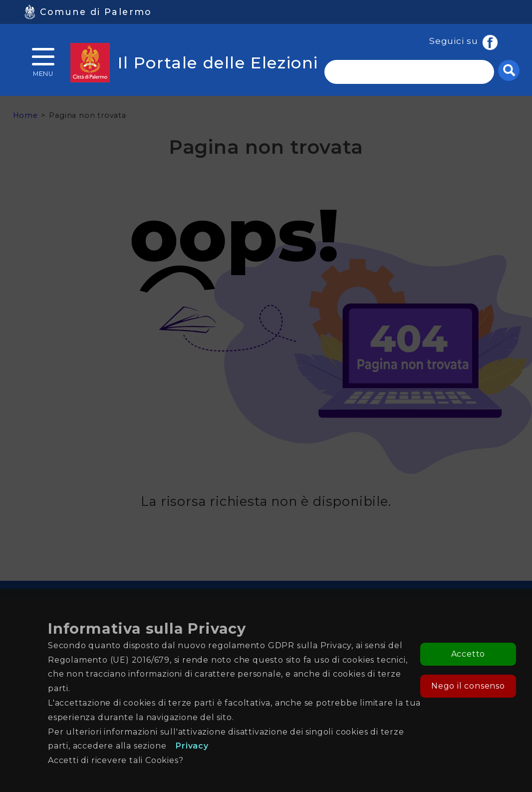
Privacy (192, 746)
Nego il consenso (468, 686)
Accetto (468, 654)
